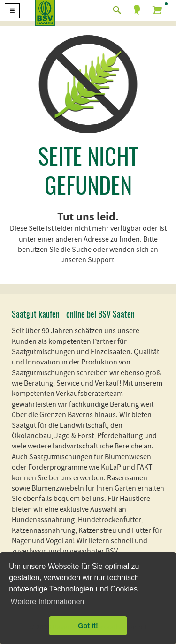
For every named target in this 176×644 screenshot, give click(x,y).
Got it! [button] (88, 626)
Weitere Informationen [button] (47, 602)
